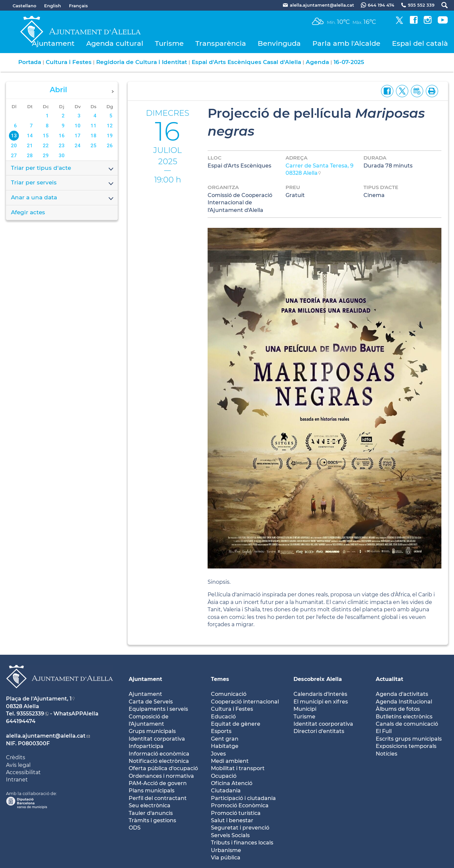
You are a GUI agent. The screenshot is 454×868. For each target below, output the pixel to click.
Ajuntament (53, 43)
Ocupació (224, 776)
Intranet (17, 780)
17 (78, 136)
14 (30, 136)
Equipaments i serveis (158, 709)
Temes (220, 679)
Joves (218, 754)
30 (62, 156)
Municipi (305, 709)
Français (78, 6)
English (53, 6)
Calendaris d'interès (320, 694)
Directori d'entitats (319, 731)
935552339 (30, 714)
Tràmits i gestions (152, 820)
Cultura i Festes (69, 62)
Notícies (387, 754)
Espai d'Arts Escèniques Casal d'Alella (246, 62)
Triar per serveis (63, 183)
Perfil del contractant (158, 798)
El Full (384, 731)
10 (78, 126)
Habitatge (225, 746)
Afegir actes (28, 212)
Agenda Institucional (404, 702)
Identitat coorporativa (323, 724)
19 (110, 136)
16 (62, 136)
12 (110, 126)
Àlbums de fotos (398, 709)
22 (46, 146)
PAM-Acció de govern (158, 783)
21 (30, 146)
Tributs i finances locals (242, 843)
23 (62, 146)
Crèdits (16, 757)
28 (30, 156)
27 (14, 156)
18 (94, 136)
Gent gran (225, 739)
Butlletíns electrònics (404, 717)
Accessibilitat (23, 772)
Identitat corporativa (157, 739)
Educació (223, 717)
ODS (135, 828)
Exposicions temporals (406, 746)
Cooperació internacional (245, 702)
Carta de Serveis (151, 702)
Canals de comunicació (407, 724)
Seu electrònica (150, 805)
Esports (221, 731)
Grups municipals (152, 731)
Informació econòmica (159, 754)
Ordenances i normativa (161, 776)
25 (94, 146)
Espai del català (420, 43)
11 (94, 126)
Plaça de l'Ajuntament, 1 (39, 699)
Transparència (221, 43)
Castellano (24, 6)
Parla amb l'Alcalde (346, 43)
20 (14, 146)
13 (14, 136)
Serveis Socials (230, 835)
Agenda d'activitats (402, 694)
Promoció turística (236, 813)
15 (46, 136)
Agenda (317, 62)
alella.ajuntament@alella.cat (46, 736)
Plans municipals (152, 791)
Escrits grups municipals (409, 739)
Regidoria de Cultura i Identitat (142, 62)
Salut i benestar (232, 820)
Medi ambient (230, 761)
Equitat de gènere (236, 724)
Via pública (226, 858)
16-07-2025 (349, 62)
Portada (30, 62)
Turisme (169, 43)
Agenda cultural (115, 43)
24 (78, 146)
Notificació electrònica (159, 761)
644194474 (21, 721)
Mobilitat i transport (238, 768)
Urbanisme (226, 850)
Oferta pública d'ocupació (163, 768)
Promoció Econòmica (240, 805)
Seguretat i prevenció (240, 828)
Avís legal (18, 765)
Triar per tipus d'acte (63, 168)
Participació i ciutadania (243, 798)
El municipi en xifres (321, 702)
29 (46, 156)
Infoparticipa (146, 746)
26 (110, 146)
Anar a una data (63, 198)
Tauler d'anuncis (151, 813)
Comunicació (229, 694)
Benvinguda (279, 43)
